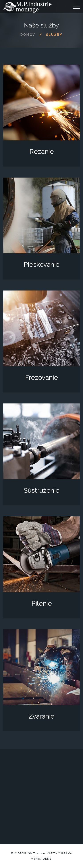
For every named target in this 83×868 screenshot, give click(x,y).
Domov (28, 35)
